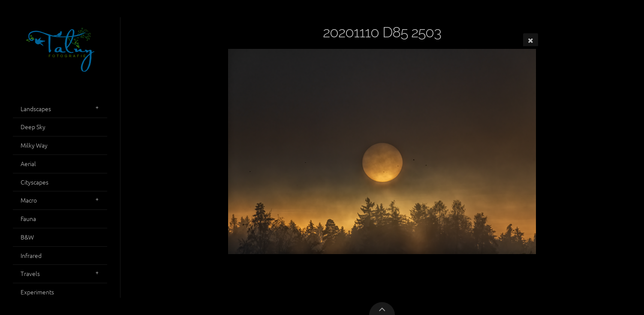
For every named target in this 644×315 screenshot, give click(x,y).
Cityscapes (35, 182)
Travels (30, 273)
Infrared (31, 255)
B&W (27, 237)
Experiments (37, 292)
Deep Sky (33, 127)
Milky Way (34, 145)
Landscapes (36, 109)
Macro (29, 200)
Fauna (28, 218)
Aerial (28, 164)
